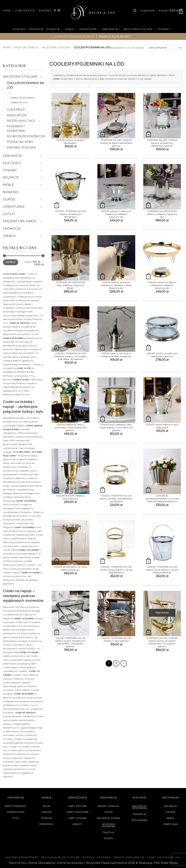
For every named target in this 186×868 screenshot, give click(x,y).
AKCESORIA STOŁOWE (139, 29)
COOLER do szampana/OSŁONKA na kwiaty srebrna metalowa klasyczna (162, 499)
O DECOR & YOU (25, 11)
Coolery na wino (19, 102)
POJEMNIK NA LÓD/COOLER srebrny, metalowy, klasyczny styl (162, 214)
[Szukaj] (135, 11)
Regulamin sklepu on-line (60, 857)
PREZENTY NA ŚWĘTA (20, 221)
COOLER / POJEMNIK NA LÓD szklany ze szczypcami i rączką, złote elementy (116, 570)
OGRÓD (98, 42)
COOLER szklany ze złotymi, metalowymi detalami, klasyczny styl (162, 285)
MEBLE (71, 29)
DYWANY (165, 29)
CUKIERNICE (16, 110)
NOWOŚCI (20, 29)
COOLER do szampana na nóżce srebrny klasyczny (70, 568)
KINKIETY (78, 824)
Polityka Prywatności (22, 857)
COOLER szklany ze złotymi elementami (70, 141)
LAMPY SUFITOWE (77, 806)
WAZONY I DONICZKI (109, 806)
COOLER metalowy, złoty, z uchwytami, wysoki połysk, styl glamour (70, 427)
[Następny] (124, 663)
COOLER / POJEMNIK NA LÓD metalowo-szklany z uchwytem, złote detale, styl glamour (70, 356)
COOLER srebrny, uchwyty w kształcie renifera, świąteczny (116, 355)
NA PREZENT (80, 42)
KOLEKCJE (54, 29)
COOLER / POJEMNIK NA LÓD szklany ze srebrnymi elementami (70, 214)
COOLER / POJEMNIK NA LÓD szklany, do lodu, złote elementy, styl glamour (116, 499)
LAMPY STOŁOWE (78, 818)
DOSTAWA (104, 857)
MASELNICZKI (17, 115)
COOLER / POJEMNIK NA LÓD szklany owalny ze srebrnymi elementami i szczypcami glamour (70, 642)
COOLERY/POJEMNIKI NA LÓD (25, 85)
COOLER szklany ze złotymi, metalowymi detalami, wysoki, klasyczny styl (116, 285)
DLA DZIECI (12, 163)
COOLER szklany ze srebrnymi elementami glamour (162, 355)
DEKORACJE (111, 29)
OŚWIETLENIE (89, 29)
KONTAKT (45, 11)
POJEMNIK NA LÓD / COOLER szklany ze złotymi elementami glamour (116, 143)
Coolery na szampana (22, 98)
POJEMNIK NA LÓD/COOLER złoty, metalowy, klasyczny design (70, 285)
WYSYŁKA (88, 857)
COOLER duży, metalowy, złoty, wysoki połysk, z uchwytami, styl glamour (116, 427)
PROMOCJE (36, 29)
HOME (7, 11)
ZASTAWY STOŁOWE (21, 148)
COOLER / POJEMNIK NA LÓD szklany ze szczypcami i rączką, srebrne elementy (162, 570)
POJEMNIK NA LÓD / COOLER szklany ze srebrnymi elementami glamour (162, 143)
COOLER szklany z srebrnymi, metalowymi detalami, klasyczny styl (116, 214)
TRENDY (9, 236)
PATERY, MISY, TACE (21, 121)
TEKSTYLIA (109, 833)
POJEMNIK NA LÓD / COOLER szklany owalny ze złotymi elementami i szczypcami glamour (162, 642)
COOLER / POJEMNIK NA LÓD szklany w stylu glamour (116, 640)
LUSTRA (108, 812)
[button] (148, 11)
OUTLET (112, 42)
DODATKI (109, 838)
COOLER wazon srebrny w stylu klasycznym (162, 426)
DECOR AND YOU (169, 857)
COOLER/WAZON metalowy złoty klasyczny (70, 497)
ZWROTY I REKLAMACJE (129, 857)
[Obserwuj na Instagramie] (59, 11)
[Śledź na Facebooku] (55, 11)
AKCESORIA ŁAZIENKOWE (109, 825)
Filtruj (11, 262)
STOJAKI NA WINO (20, 142)
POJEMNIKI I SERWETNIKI (16, 128)
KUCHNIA (170, 812)
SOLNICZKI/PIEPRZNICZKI (26, 136)
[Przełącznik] (41, 77)
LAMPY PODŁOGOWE (78, 812)
